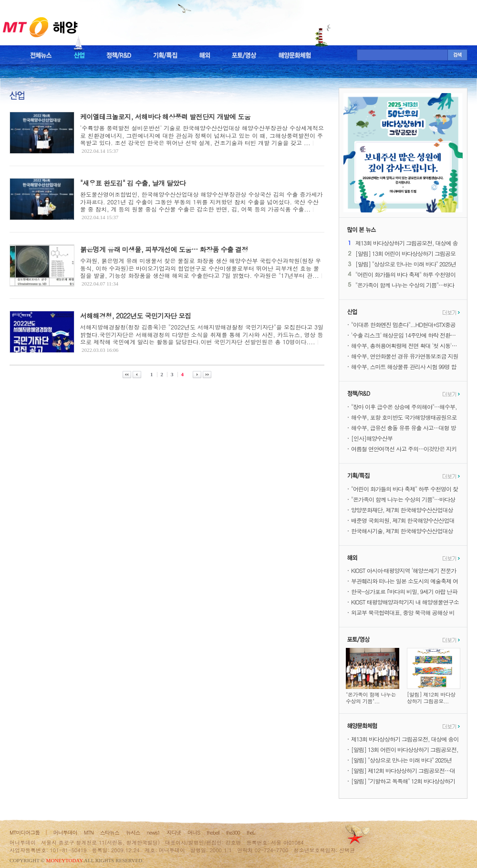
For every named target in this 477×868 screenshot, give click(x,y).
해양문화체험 (295, 55)
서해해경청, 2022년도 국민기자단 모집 (136, 316)
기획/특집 (165, 55)
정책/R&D (119, 55)
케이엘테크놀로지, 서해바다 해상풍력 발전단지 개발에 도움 (165, 116)
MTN (89, 832)
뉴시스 (133, 832)
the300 (233, 832)
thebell (213, 832)
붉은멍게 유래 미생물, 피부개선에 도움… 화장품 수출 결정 (164, 249)
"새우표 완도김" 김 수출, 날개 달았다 (133, 183)
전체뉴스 (41, 55)
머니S (194, 832)
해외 (205, 55)
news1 (153, 832)
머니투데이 (65, 832)
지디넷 (174, 832)
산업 (79, 55)
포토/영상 (244, 55)
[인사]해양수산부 (372, 438)
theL (251, 832)
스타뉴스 (110, 832)
